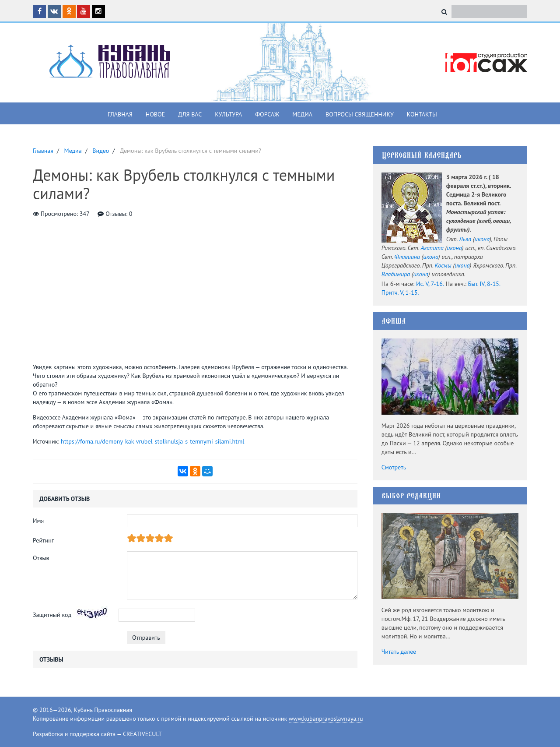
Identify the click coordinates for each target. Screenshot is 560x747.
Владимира (396, 274)
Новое (155, 114)
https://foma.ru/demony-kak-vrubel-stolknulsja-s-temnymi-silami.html (152, 441)
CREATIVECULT (142, 734)
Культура (228, 114)
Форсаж (267, 114)
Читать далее (399, 652)
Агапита (432, 248)
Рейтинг (43, 540)
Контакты (422, 114)
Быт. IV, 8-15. (484, 284)
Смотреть (394, 467)
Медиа (302, 114)
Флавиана (407, 257)
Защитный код (52, 615)
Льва (465, 239)
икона (482, 239)
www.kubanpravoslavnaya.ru (326, 719)
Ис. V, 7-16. (430, 284)
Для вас (190, 114)
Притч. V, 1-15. (400, 292)
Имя (38, 521)
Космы (443, 265)
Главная (120, 114)
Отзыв (41, 558)
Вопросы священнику (360, 114)
